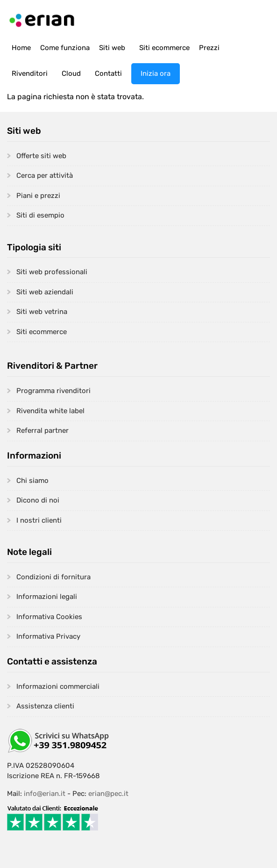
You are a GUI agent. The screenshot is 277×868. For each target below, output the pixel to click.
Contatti (108, 73)
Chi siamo (32, 481)
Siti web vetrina (42, 312)
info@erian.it (45, 794)
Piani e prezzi (38, 196)
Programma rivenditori (53, 391)
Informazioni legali (47, 597)
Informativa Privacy (48, 636)
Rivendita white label (50, 411)
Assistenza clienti (45, 706)
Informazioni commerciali (58, 686)
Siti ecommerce (164, 48)
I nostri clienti (39, 520)
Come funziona (65, 48)
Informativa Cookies (49, 617)
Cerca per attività (45, 175)
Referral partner (43, 430)
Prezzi (209, 48)
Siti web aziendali (45, 292)
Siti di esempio (40, 215)
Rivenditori (30, 73)
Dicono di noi (38, 500)
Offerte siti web (41, 156)
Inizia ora (156, 73)
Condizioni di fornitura (53, 577)
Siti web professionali (52, 272)
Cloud (71, 73)
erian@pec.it (108, 794)
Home (21, 48)
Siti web (112, 48)
